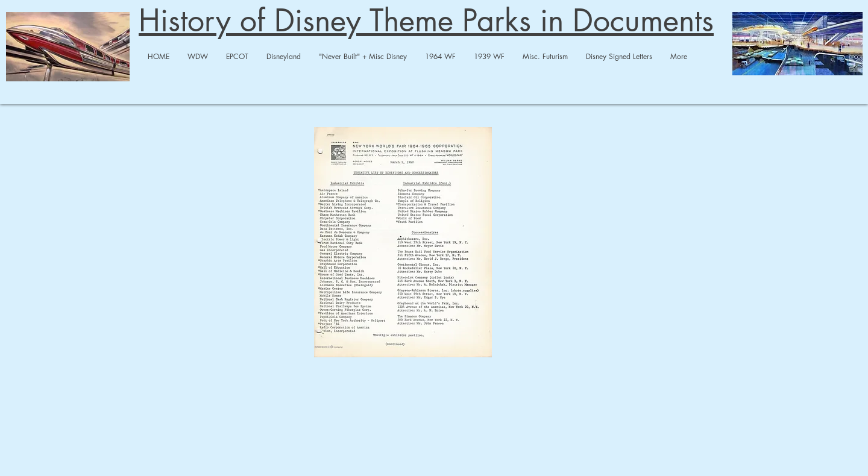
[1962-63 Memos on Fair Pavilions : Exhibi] (403, 244)
